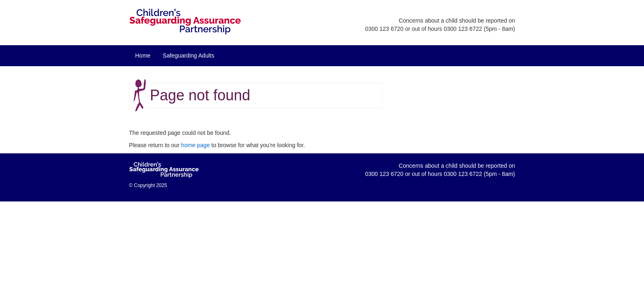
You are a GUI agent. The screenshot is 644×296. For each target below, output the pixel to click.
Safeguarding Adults (188, 55)
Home (143, 55)
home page (195, 145)
